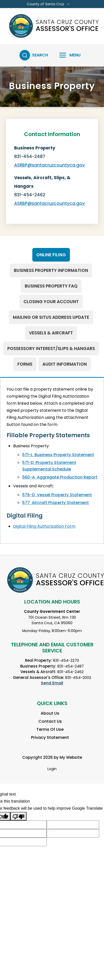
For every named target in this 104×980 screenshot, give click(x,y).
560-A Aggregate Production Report (60, 477)
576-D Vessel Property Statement (57, 495)
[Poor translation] (18, 816)
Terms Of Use (50, 729)
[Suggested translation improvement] (73, 825)
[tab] (51, 255)
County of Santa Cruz (45, 4)
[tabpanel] (52, 461)
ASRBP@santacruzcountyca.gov (49, 165)
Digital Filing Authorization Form (44, 526)
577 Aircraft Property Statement (56, 503)
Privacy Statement (50, 737)
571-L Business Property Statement (58, 455)
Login (52, 769)
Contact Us (50, 721)
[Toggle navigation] (67, 55)
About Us (50, 713)
